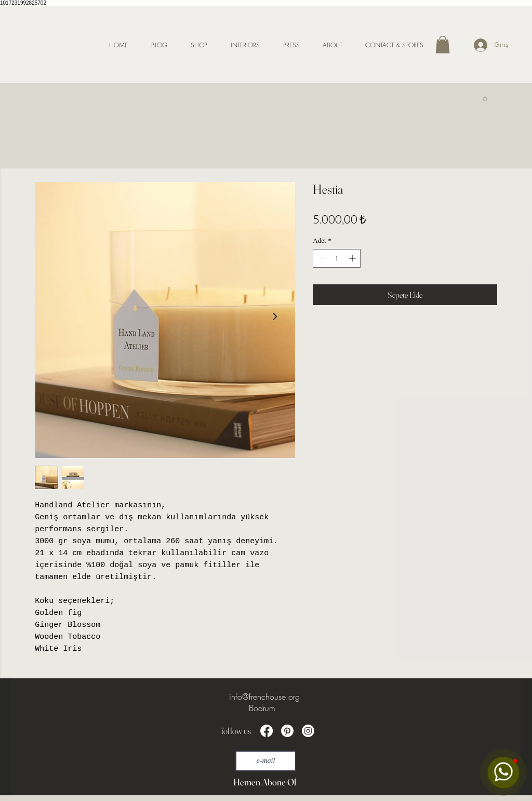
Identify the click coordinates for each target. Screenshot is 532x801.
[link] (485, 98)
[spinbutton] (337, 258)
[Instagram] (308, 731)
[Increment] (353, 258)
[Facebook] (267, 731)
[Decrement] (321, 258)
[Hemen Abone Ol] (264, 782)
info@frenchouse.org (264, 697)
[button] (443, 44)
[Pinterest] (287, 731)
